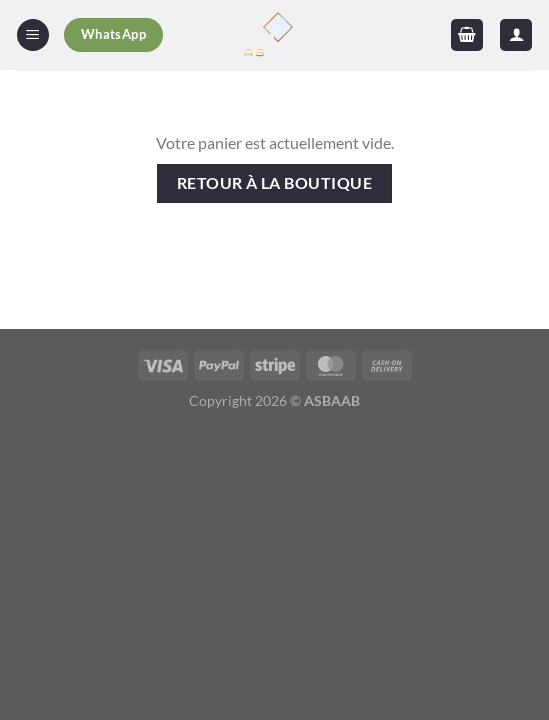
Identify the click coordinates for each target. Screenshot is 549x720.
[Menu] (33, 35)
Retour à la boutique (274, 183)
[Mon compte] (516, 35)
